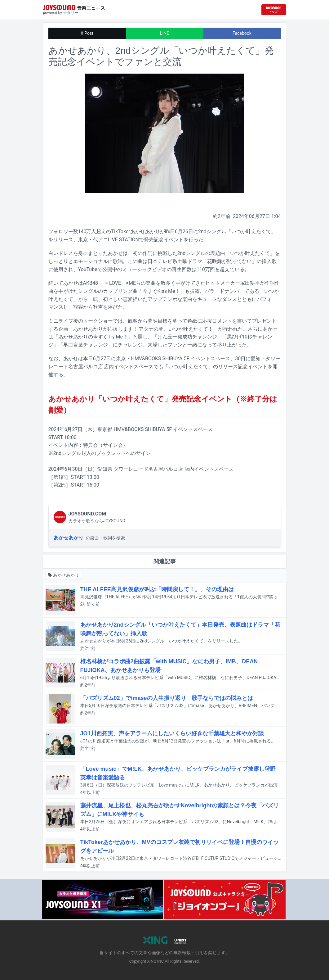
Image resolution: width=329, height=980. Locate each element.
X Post (87, 33)
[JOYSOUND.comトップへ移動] (274, 10)
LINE (164, 33)
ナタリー (71, 13)
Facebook (242, 33)
